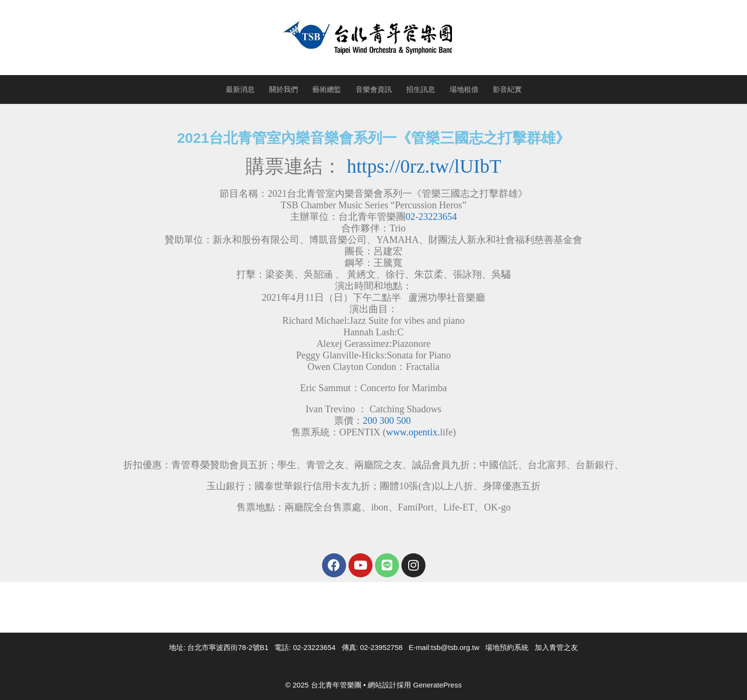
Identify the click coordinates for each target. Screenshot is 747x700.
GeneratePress (437, 685)
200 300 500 (387, 420)
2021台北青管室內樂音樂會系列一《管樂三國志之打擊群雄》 (374, 138)
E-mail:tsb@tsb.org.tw (444, 647)
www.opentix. (413, 432)
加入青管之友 (556, 647)
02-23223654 (431, 216)
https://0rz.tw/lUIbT (424, 166)
